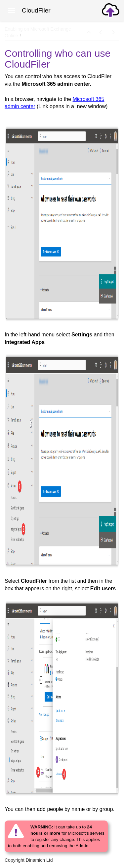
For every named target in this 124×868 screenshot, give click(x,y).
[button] (89, 33)
